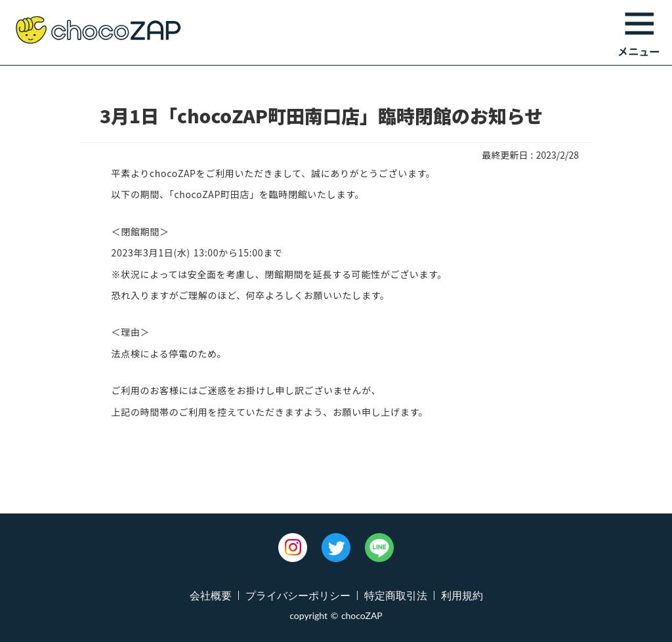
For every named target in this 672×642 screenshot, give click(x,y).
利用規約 (462, 595)
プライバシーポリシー (298, 595)
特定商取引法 (396, 595)
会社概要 (211, 595)
